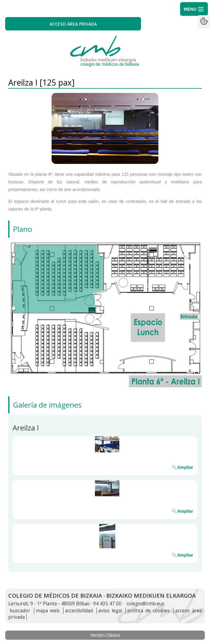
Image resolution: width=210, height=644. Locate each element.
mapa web (48, 611)
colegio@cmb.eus (145, 604)
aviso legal (110, 611)
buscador (20, 611)
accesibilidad (79, 611)
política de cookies (148, 611)
